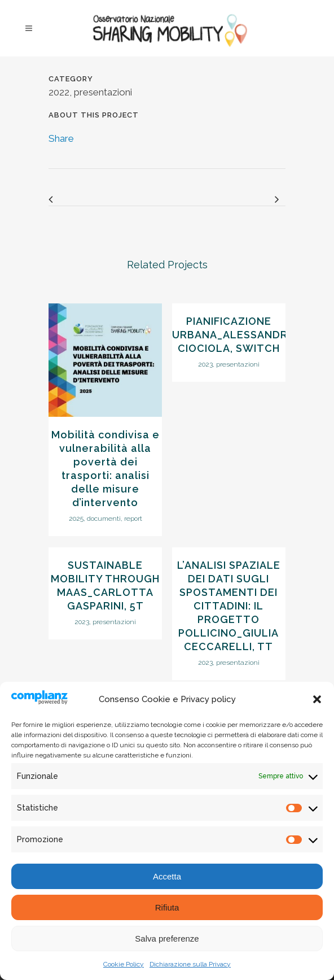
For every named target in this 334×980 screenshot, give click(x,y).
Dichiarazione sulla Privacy (190, 964)
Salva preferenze (167, 938)
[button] (317, 699)
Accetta (167, 876)
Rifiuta (167, 907)
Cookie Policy (124, 964)
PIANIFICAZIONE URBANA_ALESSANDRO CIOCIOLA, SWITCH (234, 335)
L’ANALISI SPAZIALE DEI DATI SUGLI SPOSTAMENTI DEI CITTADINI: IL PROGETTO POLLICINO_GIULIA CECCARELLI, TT (229, 606)
